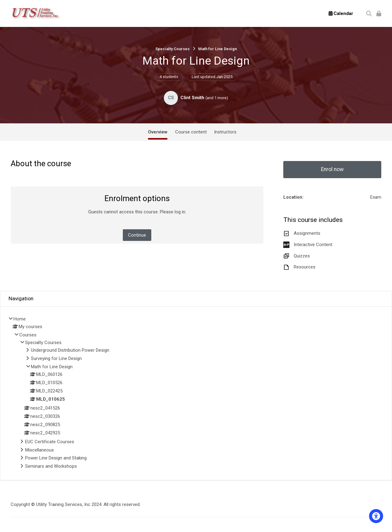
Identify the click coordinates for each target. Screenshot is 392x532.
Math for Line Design (217, 49)
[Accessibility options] (376, 516)
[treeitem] (196, 393)
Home (20, 319)
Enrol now (332, 169)
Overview (158, 132)
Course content (191, 132)
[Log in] (379, 13)
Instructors (225, 132)
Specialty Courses (172, 49)
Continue (137, 235)
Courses (28, 335)
